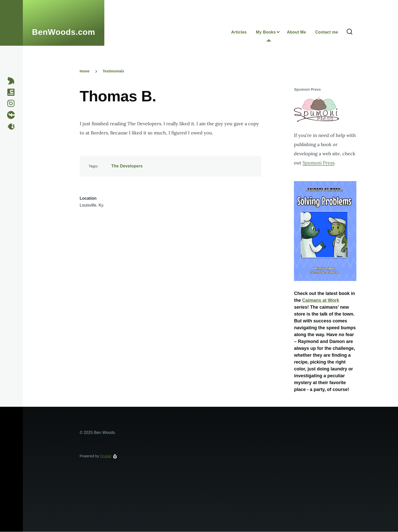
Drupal (106, 456)
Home (85, 71)
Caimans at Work (321, 300)
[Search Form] (350, 32)
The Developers (127, 166)
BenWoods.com (64, 32)
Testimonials (113, 71)
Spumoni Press (318, 163)
